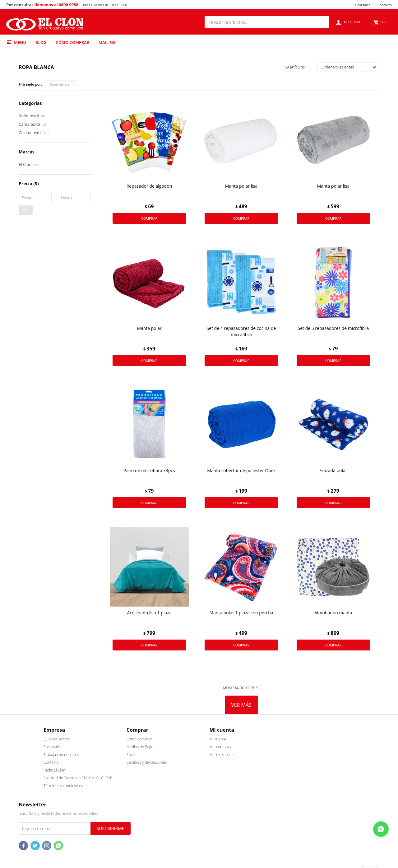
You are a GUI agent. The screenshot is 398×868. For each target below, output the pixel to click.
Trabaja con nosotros (36, 789)
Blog (41, 42)
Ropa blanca (60, 84)
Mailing (107, 42)
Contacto (385, 5)
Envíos (107, 789)
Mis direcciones (198, 789)
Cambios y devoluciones (122, 797)
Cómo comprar (72, 42)
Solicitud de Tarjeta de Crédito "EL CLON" (53, 813)
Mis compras (195, 782)
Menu (20, 42)
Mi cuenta (193, 774)
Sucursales (362, 5)
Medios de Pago (115, 782)
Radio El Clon (30, 805)
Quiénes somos (32, 774)
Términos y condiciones (38, 821)
